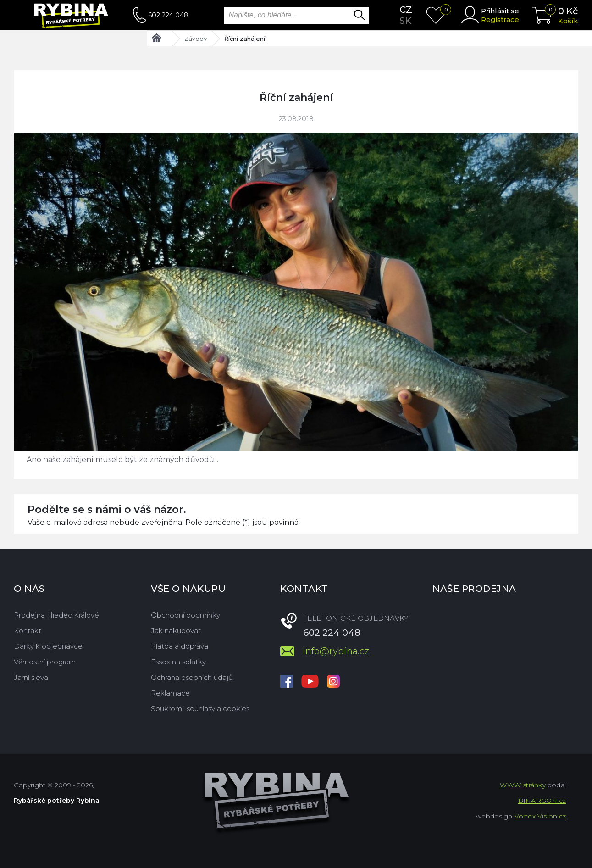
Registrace (500, 19)
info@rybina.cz (336, 651)
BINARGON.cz (542, 801)
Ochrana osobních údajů (192, 677)
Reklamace (170, 693)
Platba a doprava (180, 646)
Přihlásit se (500, 11)
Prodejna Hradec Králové (56, 615)
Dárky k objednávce (48, 646)
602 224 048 (168, 15)
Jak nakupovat (176, 631)
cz (406, 10)
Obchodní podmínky (185, 615)
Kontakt (28, 631)
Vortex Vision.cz (540, 816)
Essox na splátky (178, 662)
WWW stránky (523, 785)
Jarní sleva (31, 677)
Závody (196, 39)
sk (405, 21)
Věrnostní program (45, 662)
